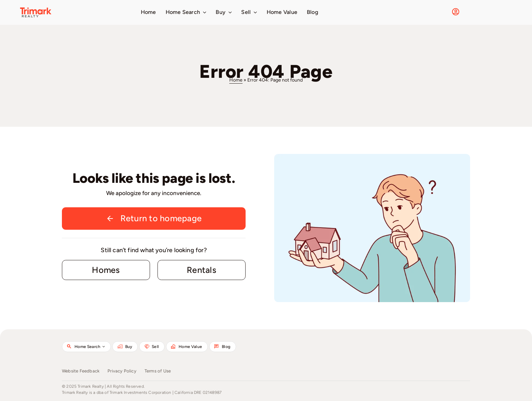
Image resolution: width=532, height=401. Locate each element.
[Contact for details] (106, 270)
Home (236, 80)
